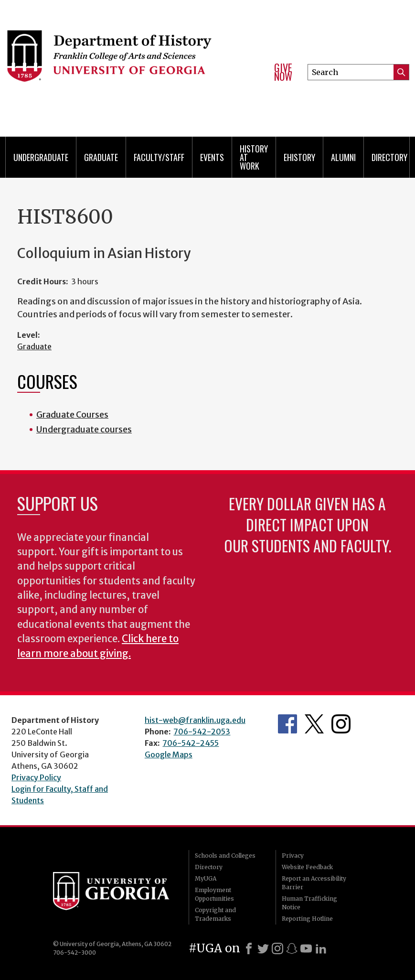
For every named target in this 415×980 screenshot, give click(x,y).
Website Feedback (307, 867)
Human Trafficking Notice (309, 903)
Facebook (287, 724)
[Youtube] (306, 948)
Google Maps (169, 754)
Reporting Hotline (307, 919)
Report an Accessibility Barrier (314, 883)
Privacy (293, 856)
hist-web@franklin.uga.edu (195, 720)
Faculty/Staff (159, 157)
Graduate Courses (72, 415)
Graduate (101, 157)
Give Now (283, 72)
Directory (389, 157)
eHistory (299, 157)
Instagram (341, 724)
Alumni (343, 157)
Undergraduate (41, 157)
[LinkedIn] (321, 948)
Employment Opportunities (214, 894)
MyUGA (206, 878)
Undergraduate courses (84, 429)
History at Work (254, 157)
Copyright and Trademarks (215, 914)
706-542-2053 (202, 732)
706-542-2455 (191, 743)
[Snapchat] (292, 948)
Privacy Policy (36, 777)
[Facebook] (249, 948)
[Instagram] (277, 948)
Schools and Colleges (225, 856)
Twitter (314, 724)
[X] (263, 948)
